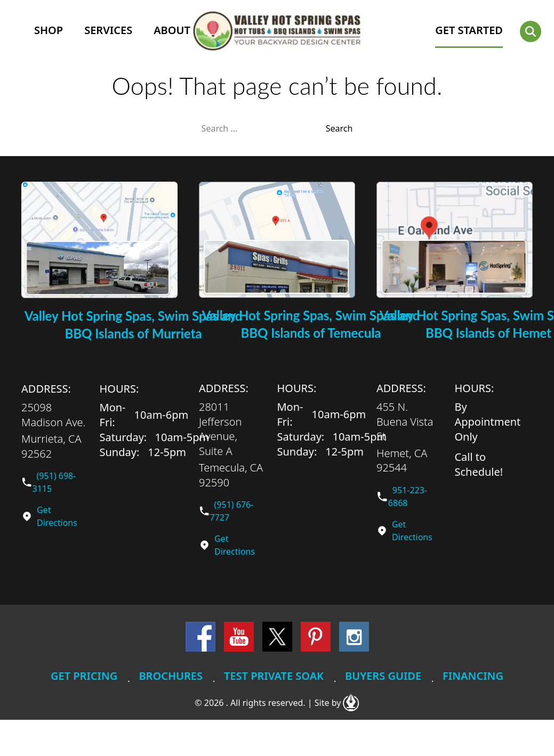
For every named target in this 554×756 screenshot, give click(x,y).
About (172, 30)
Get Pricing (84, 676)
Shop (49, 30)
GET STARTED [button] (469, 30)
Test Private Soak (274, 676)
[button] (531, 31)
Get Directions (57, 516)
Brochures (171, 676)
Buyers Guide (383, 676)
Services (108, 30)
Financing (473, 676)
